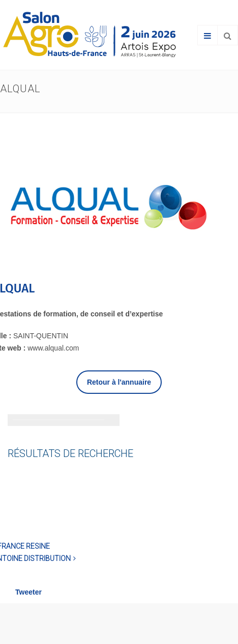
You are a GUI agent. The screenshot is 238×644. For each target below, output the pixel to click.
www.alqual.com (53, 348)
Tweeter (28, 592)
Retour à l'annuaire (119, 382)
